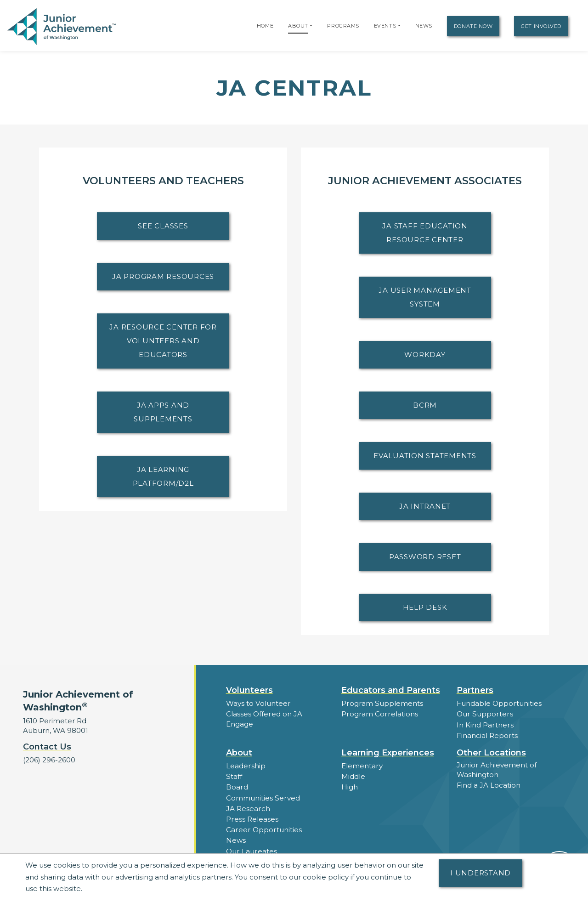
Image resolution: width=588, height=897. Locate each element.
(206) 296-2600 (49, 760)
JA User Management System (425, 297)
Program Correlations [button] (379, 714)
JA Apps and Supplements (163, 412)
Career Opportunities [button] (263, 829)
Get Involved (541, 26)
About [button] (239, 752)
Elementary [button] (362, 765)
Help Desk (425, 607)
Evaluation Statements (425, 456)
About (298, 26)
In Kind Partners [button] (485, 724)
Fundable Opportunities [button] (499, 703)
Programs (343, 26)
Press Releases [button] (252, 818)
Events (385, 26)
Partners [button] (475, 690)
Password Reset (425, 557)
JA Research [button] (248, 808)
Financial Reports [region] (487, 735)
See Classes (163, 226)
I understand (481, 873)
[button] (311, 26)
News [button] (236, 839)
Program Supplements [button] (382, 703)
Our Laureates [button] (251, 850)
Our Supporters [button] (484, 714)
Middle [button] (353, 776)
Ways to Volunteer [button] (258, 703)
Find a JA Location (489, 785)
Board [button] (237, 786)
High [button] (350, 786)
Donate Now (473, 26)
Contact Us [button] (47, 747)
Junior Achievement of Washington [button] (496, 769)
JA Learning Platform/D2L (163, 476)
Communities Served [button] (263, 797)
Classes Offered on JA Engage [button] (264, 719)
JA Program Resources (163, 276)
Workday (425, 355)
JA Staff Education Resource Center (425, 233)
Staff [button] (234, 776)
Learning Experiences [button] (388, 752)
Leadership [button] (246, 765)
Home (265, 26)
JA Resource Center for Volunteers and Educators (163, 341)
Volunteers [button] (249, 690)
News (424, 26)
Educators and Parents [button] (391, 690)
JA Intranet (425, 506)
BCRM (425, 405)
